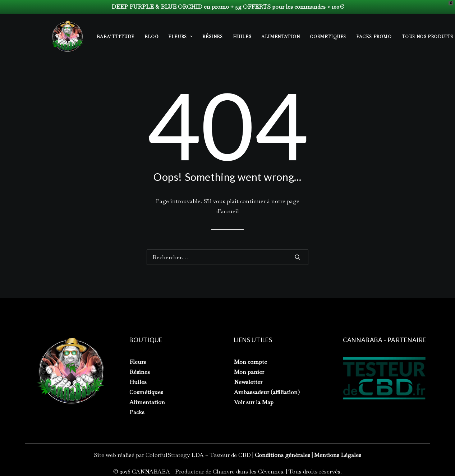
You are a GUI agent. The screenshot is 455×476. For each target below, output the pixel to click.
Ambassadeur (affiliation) (267, 392)
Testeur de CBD (230, 455)
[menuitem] (118, 37)
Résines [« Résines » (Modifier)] (140, 372)
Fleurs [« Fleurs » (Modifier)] (138, 362)
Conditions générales (282, 455)
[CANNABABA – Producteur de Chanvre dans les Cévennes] (67, 36)
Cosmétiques (146, 392)
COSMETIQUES (328, 37)
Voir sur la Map (254, 402)
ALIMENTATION (281, 37)
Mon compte (251, 362)
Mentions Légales (338, 455)
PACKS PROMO (374, 37)
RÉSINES (212, 37)
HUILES (242, 37)
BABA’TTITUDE (116, 37)
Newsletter (248, 382)
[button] (298, 257)
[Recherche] (227, 257)
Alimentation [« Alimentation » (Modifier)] (147, 402)
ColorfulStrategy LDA (175, 455)
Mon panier (249, 372)
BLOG (151, 37)
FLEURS (180, 37)
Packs (137, 412)
